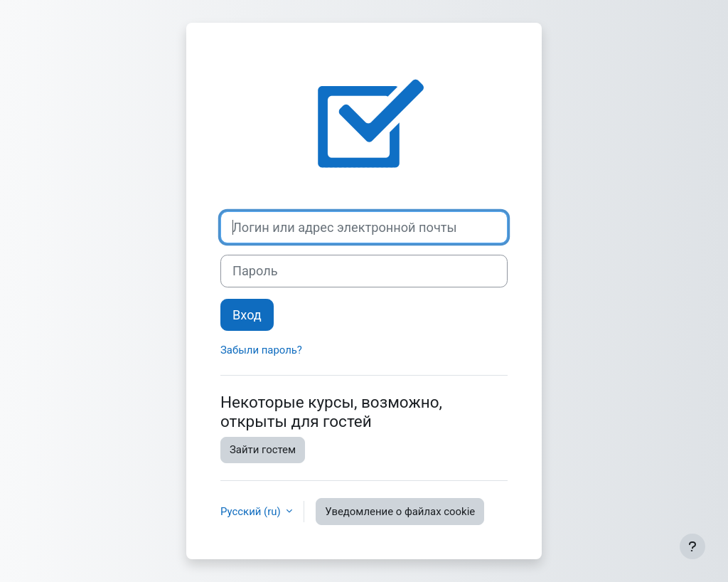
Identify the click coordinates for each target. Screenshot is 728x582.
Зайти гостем (263, 450)
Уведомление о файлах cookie (400, 512)
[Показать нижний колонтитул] (692, 546)
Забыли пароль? (261, 350)
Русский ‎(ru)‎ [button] (252, 512)
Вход (247, 315)
